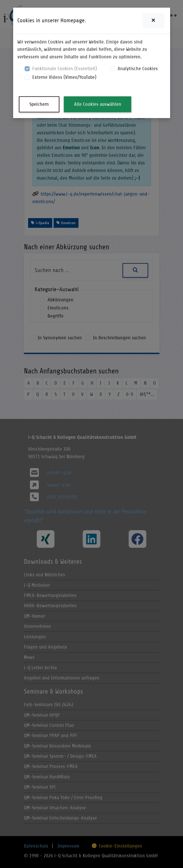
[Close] (153, 21)
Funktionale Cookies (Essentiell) (65, 68)
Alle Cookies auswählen (98, 104)
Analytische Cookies (138, 68)
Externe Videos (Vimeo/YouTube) (64, 77)
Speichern (39, 104)
